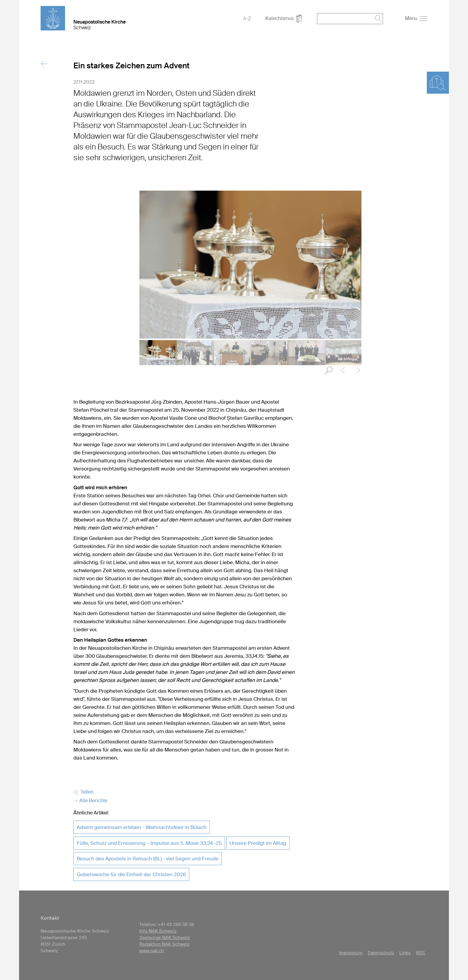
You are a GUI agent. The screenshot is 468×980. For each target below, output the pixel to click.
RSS (421, 953)
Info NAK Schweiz (158, 931)
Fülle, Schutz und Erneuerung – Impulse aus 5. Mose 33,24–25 (149, 843)
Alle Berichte (90, 801)
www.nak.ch (152, 951)
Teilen (83, 792)
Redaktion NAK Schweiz (164, 944)
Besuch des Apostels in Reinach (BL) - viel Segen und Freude (148, 859)
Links (405, 953)
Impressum (351, 953)
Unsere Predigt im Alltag (258, 843)
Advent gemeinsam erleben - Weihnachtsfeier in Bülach (142, 827)
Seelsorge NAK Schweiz (165, 938)
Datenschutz (381, 953)
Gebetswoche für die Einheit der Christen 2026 (131, 874)
